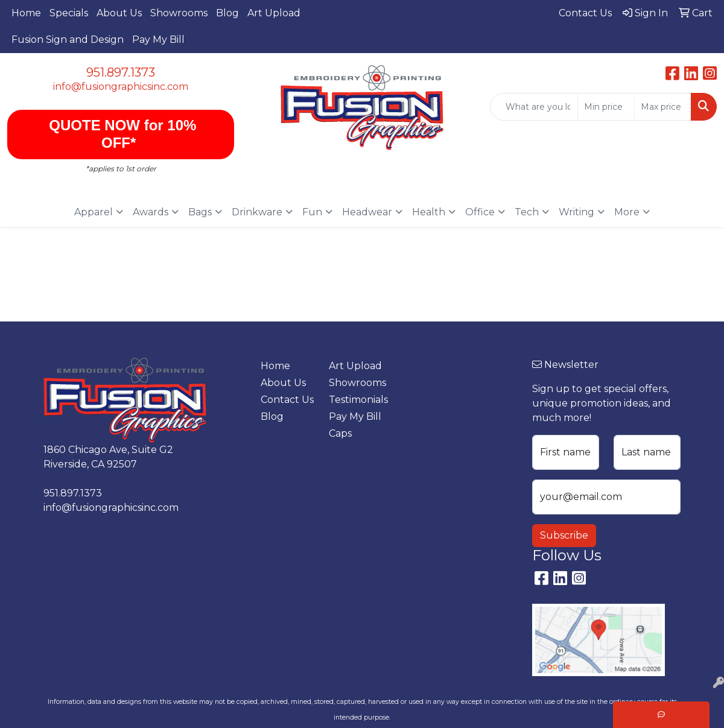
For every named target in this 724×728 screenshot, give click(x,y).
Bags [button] (200, 212)
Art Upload (274, 13)
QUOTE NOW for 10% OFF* (121, 134)
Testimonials (356, 400)
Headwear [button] (367, 212)
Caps (340, 433)
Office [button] (480, 212)
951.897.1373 (121, 72)
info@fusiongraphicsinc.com (121, 87)
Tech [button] (527, 212)
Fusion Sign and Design (68, 40)
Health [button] (429, 212)
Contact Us (287, 400)
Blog (227, 13)
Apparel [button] (94, 212)
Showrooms (179, 13)
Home (26, 13)
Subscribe (564, 535)
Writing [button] (576, 212)
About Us (119, 13)
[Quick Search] (534, 107)
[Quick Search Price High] (663, 107)
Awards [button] (151, 212)
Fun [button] (312, 212)
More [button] (627, 212)
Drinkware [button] (257, 212)
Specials (69, 13)
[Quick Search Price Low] (606, 107)
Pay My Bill (158, 40)
